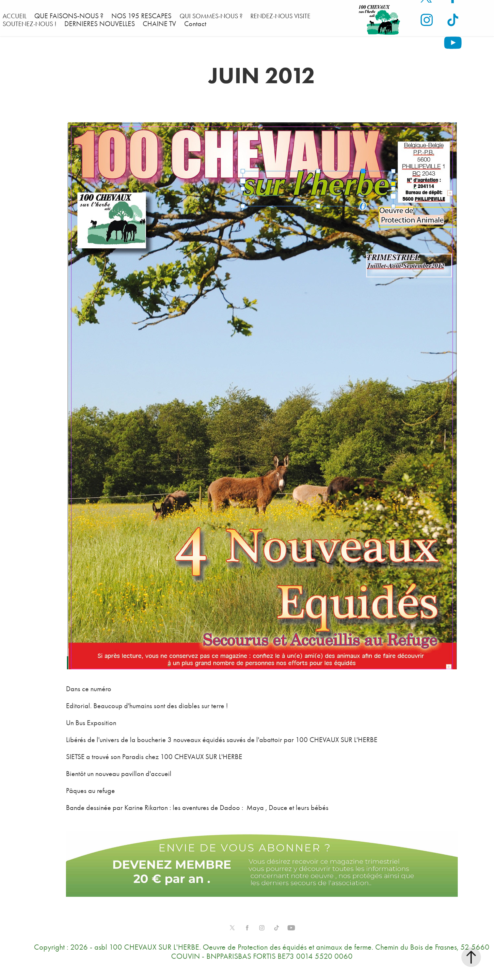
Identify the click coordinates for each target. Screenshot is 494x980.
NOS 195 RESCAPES (141, 16)
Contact (195, 24)
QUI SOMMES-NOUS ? (211, 16)
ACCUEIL (15, 16)
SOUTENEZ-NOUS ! (30, 24)
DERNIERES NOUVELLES (100, 24)
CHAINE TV (159, 24)
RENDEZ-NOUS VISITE (280, 16)
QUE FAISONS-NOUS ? (69, 16)
